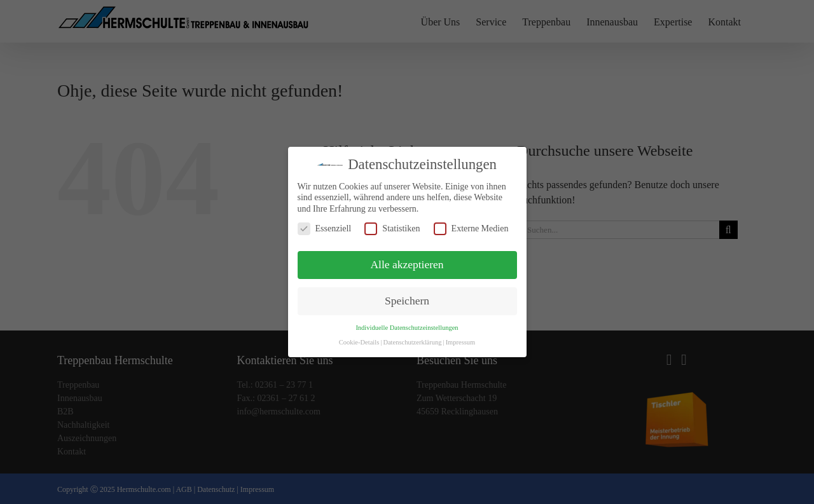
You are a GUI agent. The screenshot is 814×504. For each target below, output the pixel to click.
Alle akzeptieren (407, 264)
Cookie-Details (359, 342)
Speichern (407, 301)
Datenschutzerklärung (412, 342)
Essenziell (325, 228)
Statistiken (392, 228)
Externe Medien (471, 228)
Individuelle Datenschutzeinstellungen (407, 328)
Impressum (461, 342)
